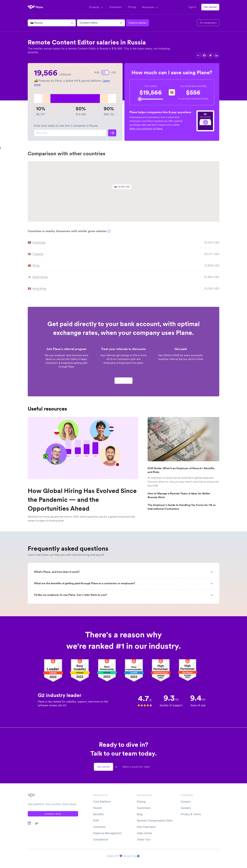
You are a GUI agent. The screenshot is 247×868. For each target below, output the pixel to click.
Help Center (144, 833)
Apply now (123, 382)
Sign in (192, 7)
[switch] (105, 73)
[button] (123, 189)
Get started (210, 7)
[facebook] (204, 55)
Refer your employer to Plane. (146, 129)
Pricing (132, 7)
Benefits (98, 814)
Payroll (98, 808)
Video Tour (144, 839)
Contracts (99, 827)
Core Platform (102, 802)
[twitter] (210, 55)
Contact (186, 802)
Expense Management (107, 833)
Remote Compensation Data (155, 821)
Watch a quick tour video (136, 767)
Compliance (101, 839)
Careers (186, 808)
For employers (208, 23)
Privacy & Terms (191, 814)
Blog (140, 814)
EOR (96, 821)
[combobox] (31, 23)
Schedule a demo (53, 814)
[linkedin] (217, 55)
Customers (115, 7)
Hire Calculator (146, 827)
